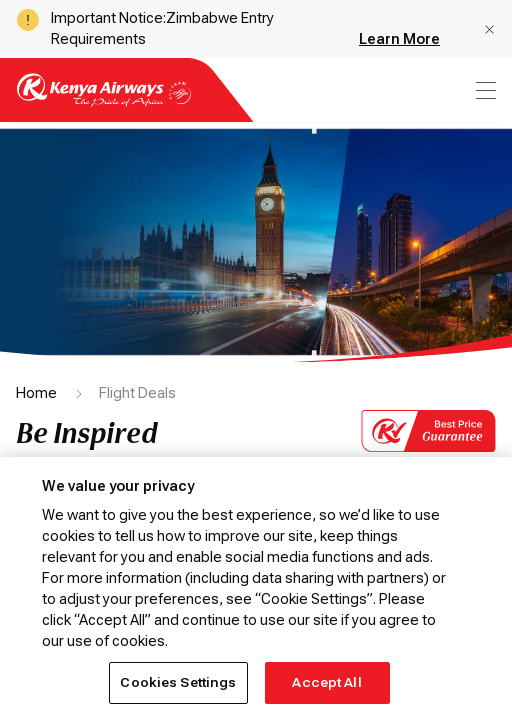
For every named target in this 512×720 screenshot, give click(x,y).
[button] (489, 29)
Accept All (326, 682)
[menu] (484, 90)
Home (36, 393)
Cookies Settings (178, 682)
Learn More (399, 39)
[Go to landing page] (104, 101)
